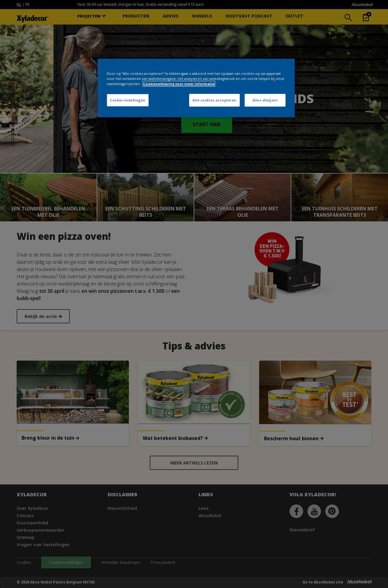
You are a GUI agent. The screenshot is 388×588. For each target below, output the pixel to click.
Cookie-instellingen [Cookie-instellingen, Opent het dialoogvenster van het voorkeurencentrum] (128, 100)
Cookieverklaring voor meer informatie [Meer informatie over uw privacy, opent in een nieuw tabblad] (179, 84)
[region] (196, 88)
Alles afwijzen (265, 100)
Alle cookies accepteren (214, 100)
